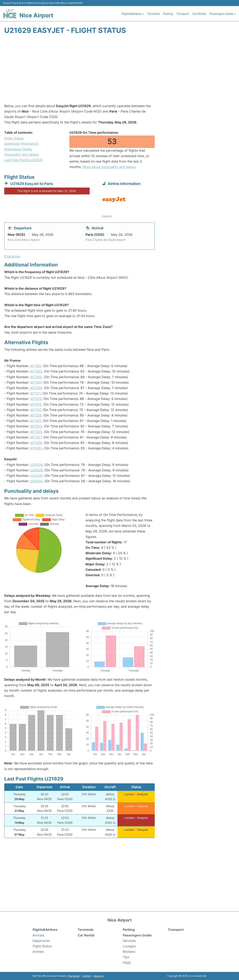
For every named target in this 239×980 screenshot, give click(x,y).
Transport (183, 14)
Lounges (129, 946)
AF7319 (36, 415)
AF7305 (36, 377)
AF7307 (36, 382)
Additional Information (21, 144)
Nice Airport (36, 15)
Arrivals (38, 935)
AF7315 (36, 404)
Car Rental (199, 14)
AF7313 (36, 399)
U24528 (36, 470)
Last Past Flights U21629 (23, 160)
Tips (126, 957)
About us (99, 976)
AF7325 (36, 432)
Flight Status (14, 138)
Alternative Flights (18, 149)
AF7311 (35, 393)
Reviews (129, 952)
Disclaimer (74, 976)
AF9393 (36, 448)
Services (129, 941)
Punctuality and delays (22, 154)
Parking (168, 14)
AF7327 (36, 437)
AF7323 (36, 426)
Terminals (153, 14)
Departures (41, 941)
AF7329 (36, 443)
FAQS (127, 963)
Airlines (38, 952)
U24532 (36, 481)
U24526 (36, 465)
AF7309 (36, 388)
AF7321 (36, 421)
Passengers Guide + (223, 14)
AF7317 (35, 410)
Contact (87, 976)
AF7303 (36, 371)
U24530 (36, 476)
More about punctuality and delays (109, 167)
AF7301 (36, 366)
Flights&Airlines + (133, 14)
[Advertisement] (119, 71)
